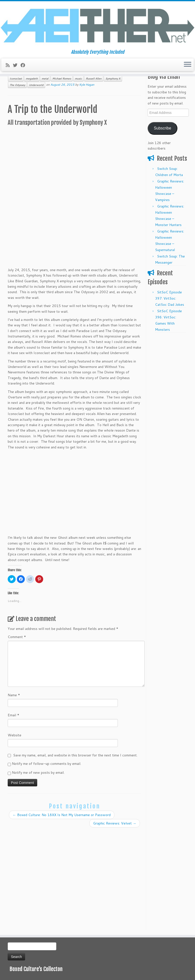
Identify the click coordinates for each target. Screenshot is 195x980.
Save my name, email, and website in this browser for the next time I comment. (75, 755)
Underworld (36, 85)
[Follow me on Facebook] (24, 65)
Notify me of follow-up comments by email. (47, 764)
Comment (17, 637)
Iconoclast (16, 78)
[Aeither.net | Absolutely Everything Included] (97, 25)
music (78, 78)
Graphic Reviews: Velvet (115, 823)
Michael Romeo (62, 78)
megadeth (32, 78)
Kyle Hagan (87, 85)
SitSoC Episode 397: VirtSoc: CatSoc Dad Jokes (170, 298)
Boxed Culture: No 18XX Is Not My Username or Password (62, 815)
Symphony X (113, 78)
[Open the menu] (188, 65)
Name (14, 695)
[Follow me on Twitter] (17, 65)
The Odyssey (17, 85)
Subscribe (162, 128)
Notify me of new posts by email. (38, 773)
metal (45, 78)
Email (14, 715)
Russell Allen (94, 78)
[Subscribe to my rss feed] (9, 65)
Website (15, 735)
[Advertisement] (167, 410)
